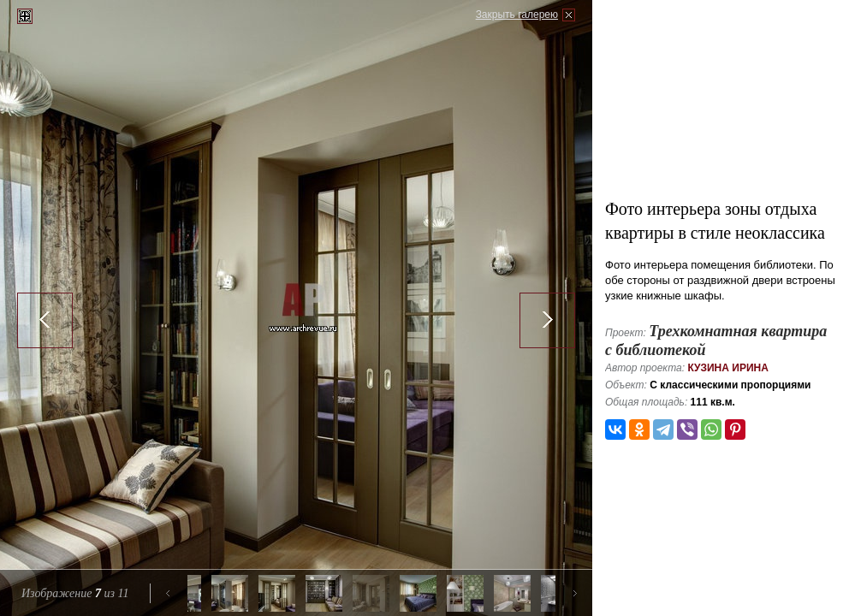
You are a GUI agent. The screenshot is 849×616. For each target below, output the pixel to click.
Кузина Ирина (727, 368)
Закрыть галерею (517, 15)
